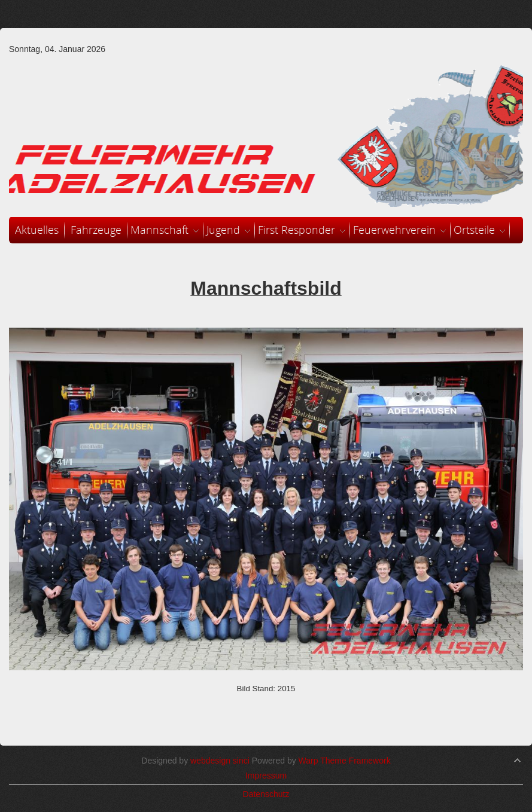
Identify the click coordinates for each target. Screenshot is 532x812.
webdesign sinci (220, 761)
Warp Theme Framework (345, 761)
